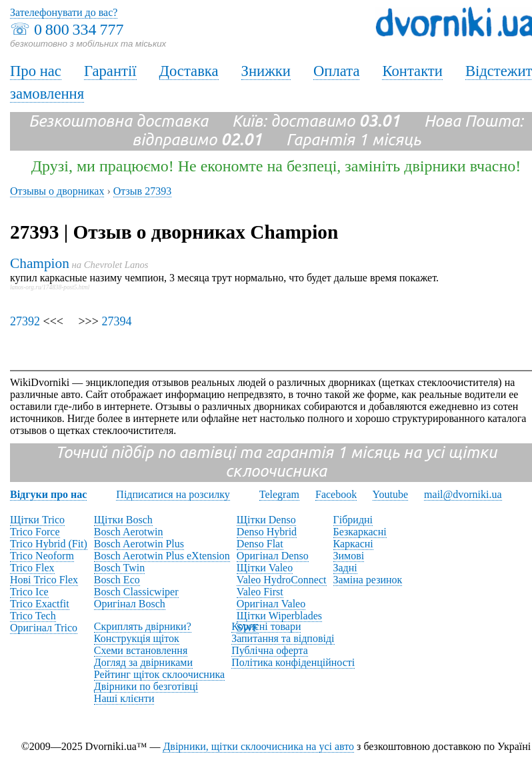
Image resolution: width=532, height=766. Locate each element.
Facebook (336, 494)
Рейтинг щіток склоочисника (159, 674)
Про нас (36, 71)
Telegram (279, 494)
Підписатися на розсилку (173, 494)
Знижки (266, 71)
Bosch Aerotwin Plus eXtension (162, 556)
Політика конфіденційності (293, 662)
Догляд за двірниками (143, 662)
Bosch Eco (117, 580)
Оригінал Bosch (130, 604)
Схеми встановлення (141, 650)
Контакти (412, 71)
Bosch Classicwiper (136, 592)
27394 (116, 321)
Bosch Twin (119, 568)
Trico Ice (29, 592)
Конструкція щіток (137, 638)
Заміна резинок (368, 580)
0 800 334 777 (79, 29)
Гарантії (110, 71)
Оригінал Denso (273, 556)
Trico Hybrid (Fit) (49, 544)
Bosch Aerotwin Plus (139, 544)
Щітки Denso (266, 520)
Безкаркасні (360, 532)
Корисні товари (266, 626)
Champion (40, 263)
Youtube (391, 494)
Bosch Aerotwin (129, 532)
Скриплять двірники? (143, 626)
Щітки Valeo (265, 568)
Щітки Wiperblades (279, 616)
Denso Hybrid (267, 532)
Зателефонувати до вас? (64, 12)
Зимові (349, 556)
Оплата (337, 71)
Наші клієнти (124, 698)
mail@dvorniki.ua (463, 494)
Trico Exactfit (40, 604)
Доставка (189, 71)
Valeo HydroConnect (282, 580)
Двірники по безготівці (146, 686)
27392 (25, 321)
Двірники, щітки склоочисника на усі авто (258, 746)
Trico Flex (32, 568)
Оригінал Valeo (271, 604)
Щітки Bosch (123, 520)
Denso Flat (260, 544)
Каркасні (353, 544)
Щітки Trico (37, 520)
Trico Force (35, 532)
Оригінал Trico (44, 628)
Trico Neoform (42, 556)
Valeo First (260, 592)
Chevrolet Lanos (116, 265)
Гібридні (353, 520)
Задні (345, 568)
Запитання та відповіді (283, 638)
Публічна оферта (270, 650)
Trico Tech (33, 616)
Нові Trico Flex (44, 580)
